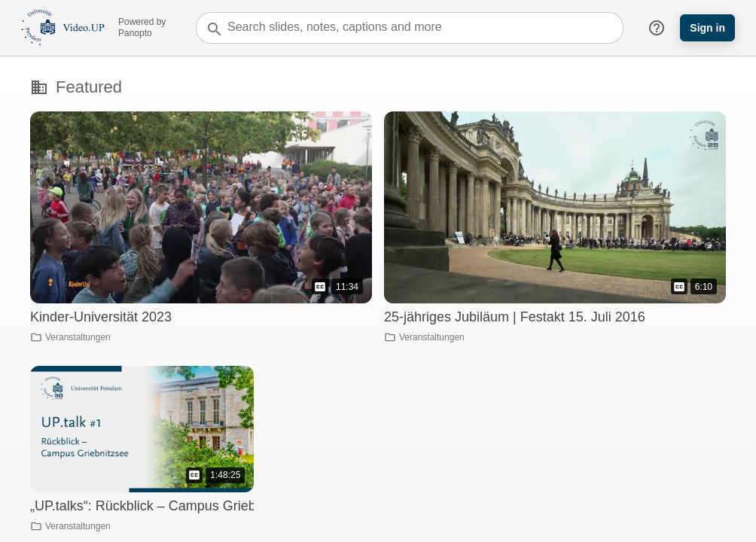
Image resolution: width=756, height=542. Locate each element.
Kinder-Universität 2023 (101, 317)
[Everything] (63, 16)
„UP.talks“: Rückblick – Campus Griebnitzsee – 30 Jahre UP (210, 506)
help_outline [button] (657, 28)
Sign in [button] (707, 28)
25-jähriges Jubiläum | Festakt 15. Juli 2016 (515, 317)
